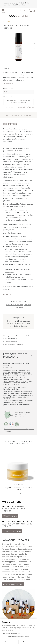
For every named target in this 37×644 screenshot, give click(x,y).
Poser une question (12, 531)
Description (10, 124)
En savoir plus (8, 83)
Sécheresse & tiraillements (15, 344)
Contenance (8, 88)
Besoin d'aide (8, 107)
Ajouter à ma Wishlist (26, 107)
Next (35, 47)
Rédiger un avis (10, 516)
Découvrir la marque (13, 584)
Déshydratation (11, 342)
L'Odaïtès (9, 21)
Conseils (8, 294)
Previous (35, 43)
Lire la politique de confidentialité (11, 633)
